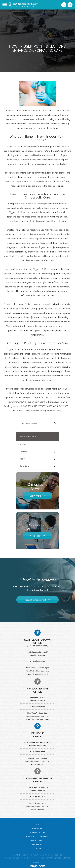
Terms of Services (53, 858)
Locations (37, 845)
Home (37, 825)
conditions (24, 466)
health (22, 459)
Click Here (35, 536)
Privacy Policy (33, 858)
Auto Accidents (37, 833)
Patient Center (37, 841)
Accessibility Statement (15, 858)
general (23, 444)
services (23, 452)
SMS (43, 858)
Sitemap (66, 858)
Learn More (35, 496)
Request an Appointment (35, 600)
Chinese (37, 849)
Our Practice (37, 829)
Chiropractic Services (37, 837)
